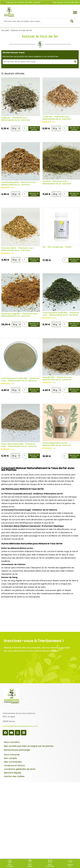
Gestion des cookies (14, 776)
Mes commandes (13, 762)
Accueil (5, 30)
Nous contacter (12, 755)
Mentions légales (13, 773)
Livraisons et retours (14, 765)
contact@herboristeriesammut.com (20, 726)
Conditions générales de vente (20, 769)
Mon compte (10, 758)
